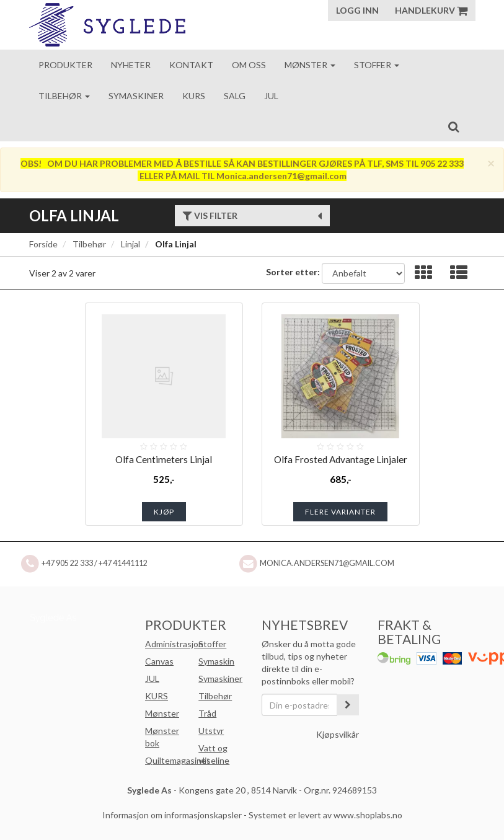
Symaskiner (136, 96)
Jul (271, 96)
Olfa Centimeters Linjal (164, 459)
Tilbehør (64, 96)
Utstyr (211, 731)
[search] (453, 126)
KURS (157, 696)
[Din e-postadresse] (300, 705)
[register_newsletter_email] (348, 705)
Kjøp (164, 512)
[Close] (491, 163)
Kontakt (191, 65)
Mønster (310, 65)
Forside (43, 244)
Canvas (159, 661)
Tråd (207, 713)
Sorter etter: (293, 272)
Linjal (130, 244)
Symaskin (216, 661)
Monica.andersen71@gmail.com (327, 563)
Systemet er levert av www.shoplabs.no (325, 815)
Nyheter (131, 65)
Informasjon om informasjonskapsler (172, 815)
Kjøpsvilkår (338, 734)
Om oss (249, 65)
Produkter (65, 65)
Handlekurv (431, 10)
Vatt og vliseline (214, 754)
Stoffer (377, 65)
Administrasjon (174, 644)
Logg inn (357, 10)
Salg (235, 96)
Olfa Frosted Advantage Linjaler (341, 459)
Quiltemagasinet (178, 760)
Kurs (194, 96)
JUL (152, 679)
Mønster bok (162, 737)
